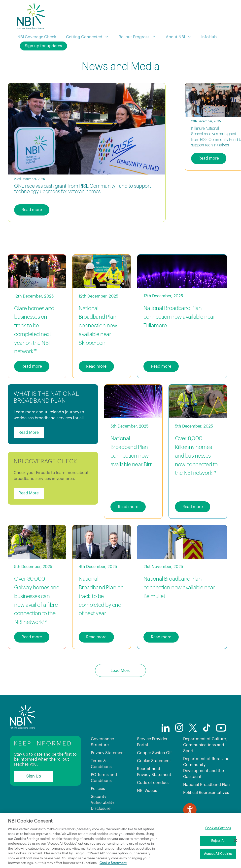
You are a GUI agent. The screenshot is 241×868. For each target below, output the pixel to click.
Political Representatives (206, 793)
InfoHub (209, 37)
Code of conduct (153, 783)
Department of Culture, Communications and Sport (205, 745)
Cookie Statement (154, 761)
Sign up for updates (43, 46)
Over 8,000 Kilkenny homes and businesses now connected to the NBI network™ (196, 456)
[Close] (236, 840)
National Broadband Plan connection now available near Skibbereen (98, 326)
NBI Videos (147, 791)
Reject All (218, 841)
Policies (98, 789)
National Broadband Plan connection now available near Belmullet (179, 588)
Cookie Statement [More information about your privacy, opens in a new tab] (113, 863)
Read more (32, 210)
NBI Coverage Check (37, 37)
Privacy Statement (108, 753)
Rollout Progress (140, 37)
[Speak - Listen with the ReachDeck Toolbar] (190, 810)
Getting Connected (90, 37)
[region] (120, 841)
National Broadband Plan (207, 785)
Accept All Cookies (218, 854)
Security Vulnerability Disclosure (103, 803)
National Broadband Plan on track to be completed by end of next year (101, 596)
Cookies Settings (218, 828)
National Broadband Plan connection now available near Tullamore (179, 317)
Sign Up (34, 776)
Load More (120, 670)
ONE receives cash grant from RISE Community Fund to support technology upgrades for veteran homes (83, 189)
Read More (29, 433)
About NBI (181, 37)
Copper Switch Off (154, 753)
